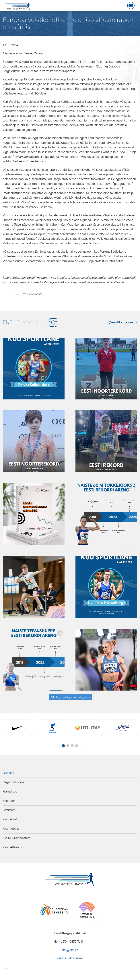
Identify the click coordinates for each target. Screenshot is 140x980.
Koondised (10, 791)
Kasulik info (11, 819)
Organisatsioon (13, 782)
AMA (5, 969)
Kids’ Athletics (12, 847)
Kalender (9, 801)
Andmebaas (11, 829)
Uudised (8, 773)
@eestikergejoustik (123, 322)
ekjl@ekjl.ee (70, 950)
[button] (63, 746)
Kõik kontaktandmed (70, 958)
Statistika (9, 810)
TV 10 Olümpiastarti (17, 838)
